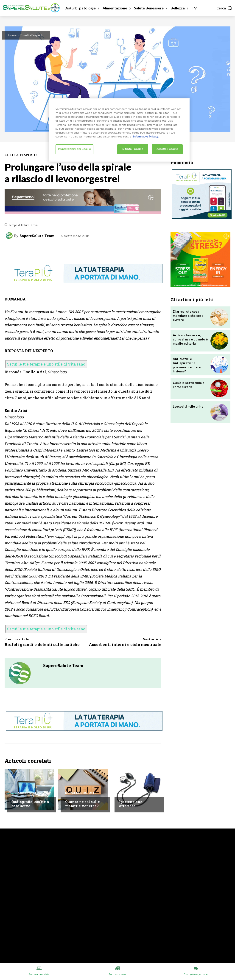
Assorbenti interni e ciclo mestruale (125, 644)
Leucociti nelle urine (188, 406)
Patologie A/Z (130, 793)
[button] (224, 8)
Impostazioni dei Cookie (74, 149)
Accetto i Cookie (167, 149)
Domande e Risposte (81, 793)
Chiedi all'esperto (32, 35)
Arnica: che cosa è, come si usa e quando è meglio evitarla (190, 339)
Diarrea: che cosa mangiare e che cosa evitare (188, 316)
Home (12, 35)
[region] (119, 130)
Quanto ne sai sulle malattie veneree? (83, 804)
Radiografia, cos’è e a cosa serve (30, 804)
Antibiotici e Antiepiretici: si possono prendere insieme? (187, 365)
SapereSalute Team (37, 236)
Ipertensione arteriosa (131, 804)
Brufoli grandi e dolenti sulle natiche (42, 644)
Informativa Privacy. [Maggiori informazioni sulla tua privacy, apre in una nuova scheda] (146, 137)
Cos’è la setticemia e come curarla (189, 385)
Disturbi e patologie (27, 793)
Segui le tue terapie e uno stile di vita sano (46, 364)
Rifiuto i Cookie (133, 149)
